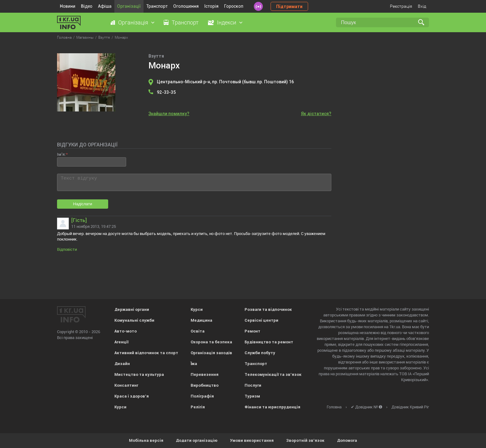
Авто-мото (126, 331)
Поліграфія (202, 396)
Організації (129, 6)
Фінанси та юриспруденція (272, 407)
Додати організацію (197, 440)
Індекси (227, 22)
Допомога (347, 440)
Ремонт (252, 331)
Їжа (194, 364)
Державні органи (132, 309)
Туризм (252, 396)
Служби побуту (260, 353)
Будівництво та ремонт (269, 342)
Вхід (422, 6)
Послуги (253, 385)
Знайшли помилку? (169, 114)
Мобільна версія (146, 440)
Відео (87, 6)
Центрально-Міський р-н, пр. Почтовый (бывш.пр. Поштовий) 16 (225, 82)
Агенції (121, 342)
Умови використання (252, 440)
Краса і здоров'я (132, 396)
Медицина (201, 320)
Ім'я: (61, 154)
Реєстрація (401, 6)
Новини (68, 6)
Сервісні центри (261, 320)
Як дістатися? (316, 114)
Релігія (198, 407)
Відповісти (67, 249)
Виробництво (205, 385)
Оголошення (186, 6)
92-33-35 (166, 92)
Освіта (198, 331)
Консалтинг (126, 385)
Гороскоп (234, 6)
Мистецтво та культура (139, 374)
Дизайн (122, 364)
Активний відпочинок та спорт (146, 353)
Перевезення (205, 374)
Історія (211, 6)
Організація (133, 22)
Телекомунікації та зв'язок (273, 374)
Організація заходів (211, 353)
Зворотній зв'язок (305, 440)
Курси (120, 407)
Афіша (105, 6)
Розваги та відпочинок (268, 309)
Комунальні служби (134, 320)
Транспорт (157, 6)
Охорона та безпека (211, 342)
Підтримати (289, 7)
